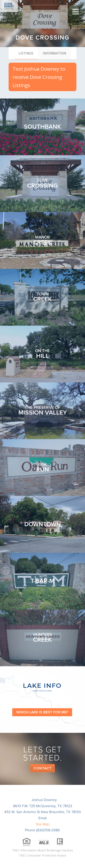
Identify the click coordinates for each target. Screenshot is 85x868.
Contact (42, 768)
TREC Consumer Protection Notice (42, 855)
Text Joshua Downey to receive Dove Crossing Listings (39, 77)
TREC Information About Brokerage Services (42, 850)
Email (43, 818)
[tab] (26, 53)
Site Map (43, 824)
